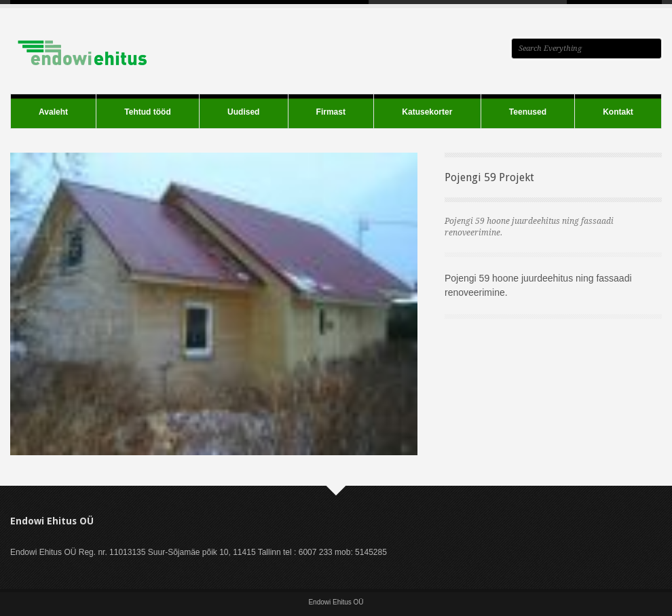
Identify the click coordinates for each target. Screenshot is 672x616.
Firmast (331, 112)
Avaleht (53, 112)
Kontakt (618, 112)
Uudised (243, 112)
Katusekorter (427, 112)
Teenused (528, 112)
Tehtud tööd (147, 112)
